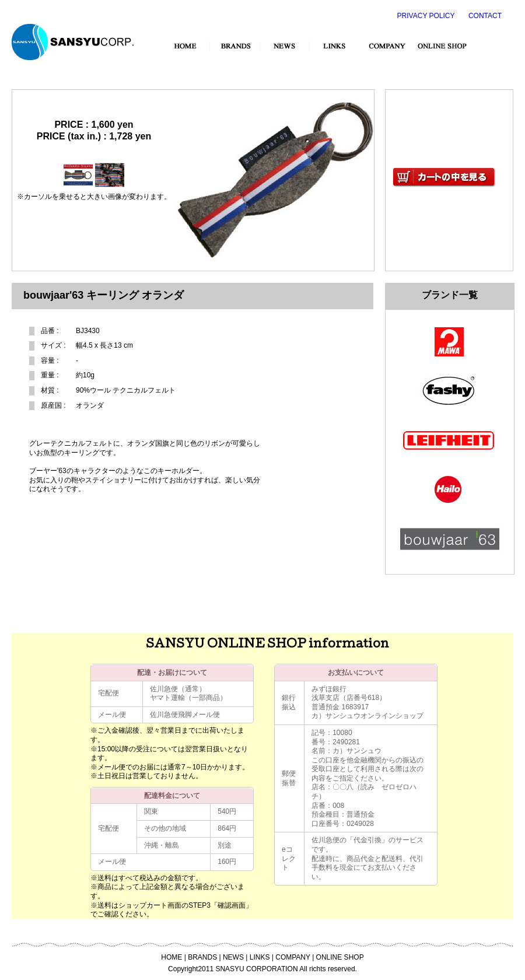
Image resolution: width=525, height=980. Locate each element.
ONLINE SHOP (340, 957)
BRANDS (202, 957)
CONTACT (485, 16)
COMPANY (293, 957)
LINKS (260, 957)
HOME (171, 957)
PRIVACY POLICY (426, 16)
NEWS (233, 957)
